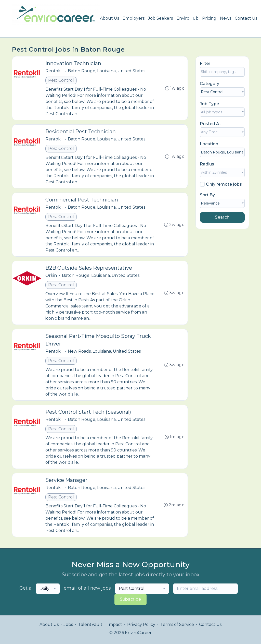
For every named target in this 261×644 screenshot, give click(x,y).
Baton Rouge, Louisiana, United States (107, 71)
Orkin (51, 275)
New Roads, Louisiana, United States (104, 351)
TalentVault (90, 624)
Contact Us (246, 18)
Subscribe (130, 599)
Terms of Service (177, 624)
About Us (109, 18)
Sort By (207, 195)
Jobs (68, 624)
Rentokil (54, 71)
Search (222, 217)
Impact (115, 624)
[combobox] (222, 92)
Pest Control (61, 80)
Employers (134, 18)
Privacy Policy (141, 624)
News (226, 18)
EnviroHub (187, 18)
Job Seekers (160, 18)
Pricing (209, 18)
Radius (207, 164)
